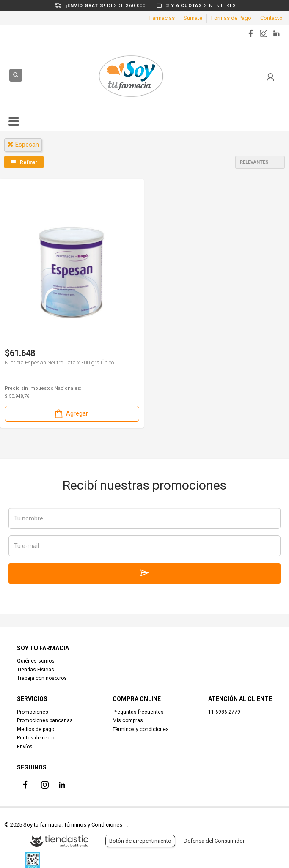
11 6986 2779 (224, 712)
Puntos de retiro (36, 738)
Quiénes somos (36, 661)
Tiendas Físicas (36, 670)
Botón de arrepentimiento (140, 841)
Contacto (271, 18)
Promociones (33, 712)
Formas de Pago (231, 18)
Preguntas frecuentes (138, 712)
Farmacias (162, 18)
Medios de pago (36, 729)
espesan (23, 145)
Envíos (25, 747)
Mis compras (128, 720)
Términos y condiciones (141, 729)
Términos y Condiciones (93, 825)
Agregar (71, 414)
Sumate (193, 18)
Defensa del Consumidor (214, 841)
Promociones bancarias (45, 720)
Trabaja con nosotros (42, 678)
